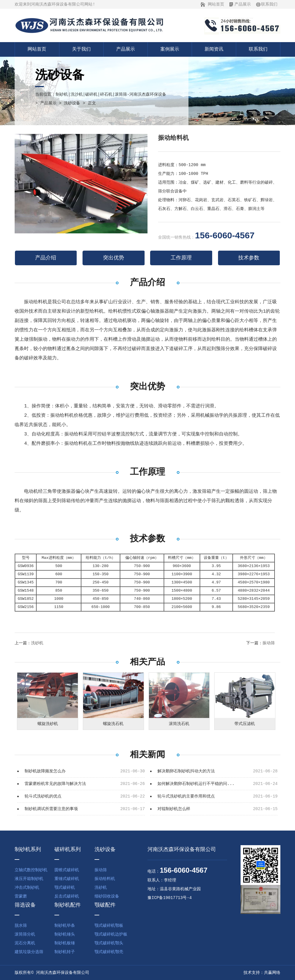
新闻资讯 (214, 49)
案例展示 (170, 49)
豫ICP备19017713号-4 (170, 898)
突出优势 (114, 258)
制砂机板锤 (65, 943)
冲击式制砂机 (27, 888)
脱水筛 (21, 926)
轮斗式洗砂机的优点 (43, 796)
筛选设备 (25, 905)
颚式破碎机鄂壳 (109, 952)
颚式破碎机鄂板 (109, 926)
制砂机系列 (28, 850)
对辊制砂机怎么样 (174, 809)
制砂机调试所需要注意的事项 (51, 809)
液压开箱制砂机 (29, 879)
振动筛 (269, 643)
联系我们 (269, 4)
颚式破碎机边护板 (111, 934)
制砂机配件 (68, 905)
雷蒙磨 (21, 896)
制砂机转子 (65, 952)
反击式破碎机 (67, 896)
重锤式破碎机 (67, 879)
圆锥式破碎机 (67, 870)
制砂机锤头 (65, 934)
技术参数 (249, 258)
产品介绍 (46, 258)
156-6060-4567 (225, 235)
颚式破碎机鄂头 (109, 943)
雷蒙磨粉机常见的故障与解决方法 (55, 784)
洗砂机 (37, 643)
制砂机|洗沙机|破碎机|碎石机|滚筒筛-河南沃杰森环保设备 (111, 94)
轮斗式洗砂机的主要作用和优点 (186, 796)
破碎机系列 (68, 850)
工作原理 (181, 258)
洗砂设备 (72, 103)
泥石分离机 (25, 943)
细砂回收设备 (107, 896)
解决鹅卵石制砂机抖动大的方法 (186, 771)
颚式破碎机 (65, 888)
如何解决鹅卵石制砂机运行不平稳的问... (196, 784)
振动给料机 (105, 879)
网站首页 (216, 4)
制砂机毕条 (65, 926)
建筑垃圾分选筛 (29, 952)
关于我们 (81, 49)
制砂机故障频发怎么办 (45, 771)
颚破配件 (105, 905)
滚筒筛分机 (25, 934)
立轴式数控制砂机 (31, 870)
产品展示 (243, 4)
